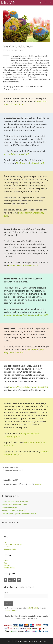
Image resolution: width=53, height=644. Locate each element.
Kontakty (7, 565)
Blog (5, 563)
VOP (5, 542)
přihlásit (38, 484)
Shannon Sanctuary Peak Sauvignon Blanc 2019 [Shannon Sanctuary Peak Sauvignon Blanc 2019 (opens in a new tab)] (26, 315)
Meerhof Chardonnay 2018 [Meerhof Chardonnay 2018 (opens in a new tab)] (16, 154)
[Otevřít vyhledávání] (45, 3)
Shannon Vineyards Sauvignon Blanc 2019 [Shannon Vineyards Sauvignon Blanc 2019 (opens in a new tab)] (28, 387)
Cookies (7, 547)
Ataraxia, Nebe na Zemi (14, 470)
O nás (6, 561)
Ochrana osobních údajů (13, 544)
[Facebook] (6, 580)
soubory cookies (11, 610)
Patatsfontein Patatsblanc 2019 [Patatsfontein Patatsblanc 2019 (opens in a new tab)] (23, 265)
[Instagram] (10, 580)
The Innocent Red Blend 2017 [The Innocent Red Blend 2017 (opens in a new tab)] (30, 163)
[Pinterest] (19, 580)
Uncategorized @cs (12, 467)
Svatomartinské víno (10, 507)
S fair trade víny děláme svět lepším (15, 501)
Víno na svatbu (9, 568)
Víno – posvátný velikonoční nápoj (15, 504)
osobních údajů (32, 608)
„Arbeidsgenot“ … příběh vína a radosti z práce (19, 514)
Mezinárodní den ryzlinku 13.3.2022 (15, 510)
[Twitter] (14, 580)
